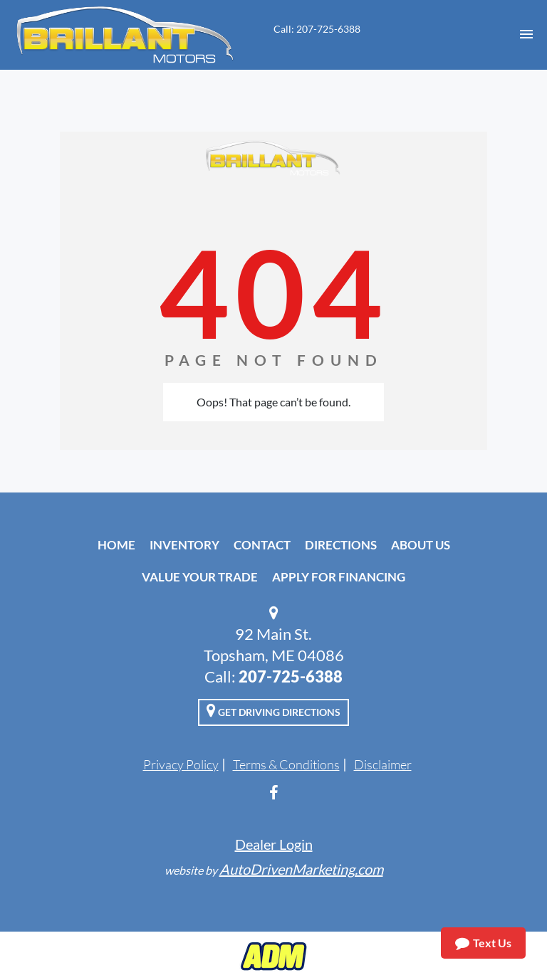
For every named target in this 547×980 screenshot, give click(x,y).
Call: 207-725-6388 (317, 29)
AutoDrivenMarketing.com (301, 869)
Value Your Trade (200, 577)
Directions (341, 545)
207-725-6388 (291, 676)
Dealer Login (274, 844)
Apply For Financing (339, 577)
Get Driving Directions (273, 710)
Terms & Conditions (286, 764)
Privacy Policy (181, 764)
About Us (421, 545)
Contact (262, 545)
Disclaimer (383, 764)
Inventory (184, 545)
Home (116, 545)
